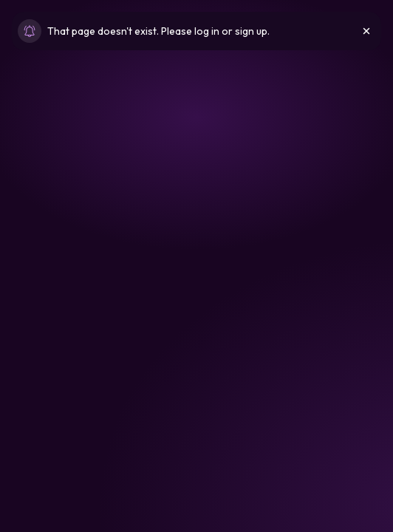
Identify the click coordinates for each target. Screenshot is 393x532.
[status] (196, 31)
